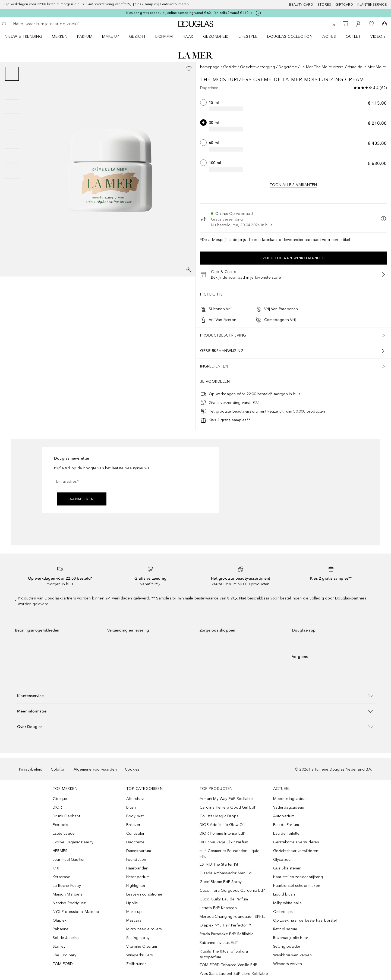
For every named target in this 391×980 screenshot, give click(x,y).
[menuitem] (27, 36)
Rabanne (61, 929)
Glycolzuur (283, 860)
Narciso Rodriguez (69, 903)
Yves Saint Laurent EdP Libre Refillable (234, 974)
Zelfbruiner (136, 964)
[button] (195, 696)
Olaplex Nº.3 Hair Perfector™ (225, 925)
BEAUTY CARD (301, 5)
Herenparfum (138, 877)
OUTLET (353, 37)
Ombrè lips (283, 912)
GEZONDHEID (216, 37)
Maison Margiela (68, 894)
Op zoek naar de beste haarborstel (305, 920)
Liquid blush (284, 894)
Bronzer (133, 825)
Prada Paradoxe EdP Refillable (227, 934)
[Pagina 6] (12, 155)
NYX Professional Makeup (76, 912)
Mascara (134, 920)
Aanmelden (82, 499)
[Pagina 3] (12, 106)
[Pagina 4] (12, 123)
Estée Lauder (64, 833)
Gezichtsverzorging (258, 67)
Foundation (136, 860)
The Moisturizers (227, 80)
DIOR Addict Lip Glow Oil (222, 825)
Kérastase (62, 877)
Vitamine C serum (142, 946)
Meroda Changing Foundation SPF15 (233, 917)
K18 (56, 868)
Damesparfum (139, 851)
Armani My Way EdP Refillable (226, 799)
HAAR (188, 37)
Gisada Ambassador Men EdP (227, 873)
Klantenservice (372, 5)
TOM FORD (63, 964)
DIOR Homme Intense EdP (222, 833)
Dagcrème (288, 67)
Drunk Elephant (66, 816)
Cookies (132, 769)
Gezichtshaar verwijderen (296, 851)
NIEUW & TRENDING (23, 37)
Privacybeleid (31, 769)
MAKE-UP (111, 37)
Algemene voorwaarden (95, 769)
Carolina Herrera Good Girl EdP (228, 807)
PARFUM (85, 37)
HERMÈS (60, 851)
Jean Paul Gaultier (69, 860)
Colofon (58, 769)
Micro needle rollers (144, 929)
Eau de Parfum (286, 825)
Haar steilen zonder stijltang (298, 877)
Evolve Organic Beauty (73, 842)
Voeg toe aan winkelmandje (293, 258)
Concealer (135, 833)
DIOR (57, 807)
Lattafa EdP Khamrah (218, 908)
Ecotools (61, 825)
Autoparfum (284, 816)
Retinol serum (285, 929)
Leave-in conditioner (144, 894)
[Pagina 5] (12, 139)
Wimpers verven (288, 964)
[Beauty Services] (332, 24)
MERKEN (60, 37)
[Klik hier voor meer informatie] (258, 13)
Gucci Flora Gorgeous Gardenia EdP (232, 891)
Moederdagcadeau (291, 799)
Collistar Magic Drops (219, 816)
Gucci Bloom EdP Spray (221, 882)
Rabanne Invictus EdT (219, 943)
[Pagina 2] (12, 90)
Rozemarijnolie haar (291, 938)
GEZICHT (137, 37)
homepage (210, 67)
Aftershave (136, 799)
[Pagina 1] (12, 74)
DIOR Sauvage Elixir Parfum (224, 842)
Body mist (135, 816)
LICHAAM (164, 37)
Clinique (60, 799)
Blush (131, 807)
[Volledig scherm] (189, 270)
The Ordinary (64, 955)
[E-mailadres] (131, 482)
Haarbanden (137, 868)
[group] (12, 131)
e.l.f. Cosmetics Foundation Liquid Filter (230, 854)
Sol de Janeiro (66, 938)
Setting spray (138, 938)
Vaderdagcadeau (289, 807)
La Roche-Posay (67, 886)
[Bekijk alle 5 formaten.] (293, 185)
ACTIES (329, 37)
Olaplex (60, 920)
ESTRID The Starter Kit (219, 864)
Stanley (59, 946)
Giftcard (344, 5)
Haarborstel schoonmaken (297, 886)
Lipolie (132, 903)
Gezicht (230, 67)
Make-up (134, 912)
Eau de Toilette (286, 833)
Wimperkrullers (140, 955)
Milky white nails (287, 903)
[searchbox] (53, 24)
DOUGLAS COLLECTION (290, 37)
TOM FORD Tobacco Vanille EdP (228, 965)
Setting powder (287, 946)
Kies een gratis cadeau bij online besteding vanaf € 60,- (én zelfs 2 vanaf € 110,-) (189, 13)
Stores (324, 5)
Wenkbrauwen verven (293, 955)
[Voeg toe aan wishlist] (189, 68)
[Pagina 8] (12, 188)
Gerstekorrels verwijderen (296, 842)
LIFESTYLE (248, 37)
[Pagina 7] (12, 172)
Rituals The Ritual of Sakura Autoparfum (224, 954)
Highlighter (136, 886)
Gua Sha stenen (287, 868)
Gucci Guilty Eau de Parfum (224, 899)
